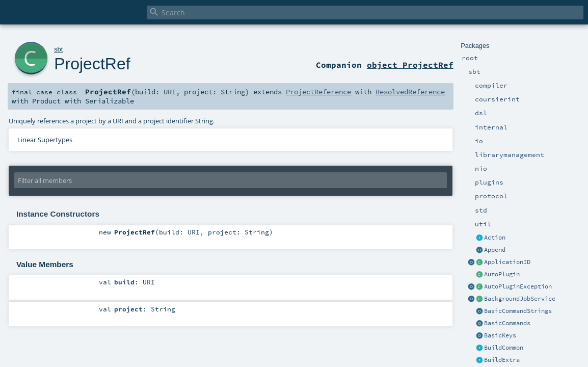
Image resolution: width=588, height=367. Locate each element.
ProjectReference (318, 92)
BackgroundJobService (520, 299)
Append (495, 250)
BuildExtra (502, 360)
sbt (58, 49)
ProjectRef (92, 64)
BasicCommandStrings (518, 311)
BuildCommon (504, 348)
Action (495, 238)
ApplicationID (507, 262)
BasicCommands (507, 323)
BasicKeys (500, 335)
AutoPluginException (518, 286)
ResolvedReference (410, 92)
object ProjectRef (410, 65)
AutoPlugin (502, 274)
